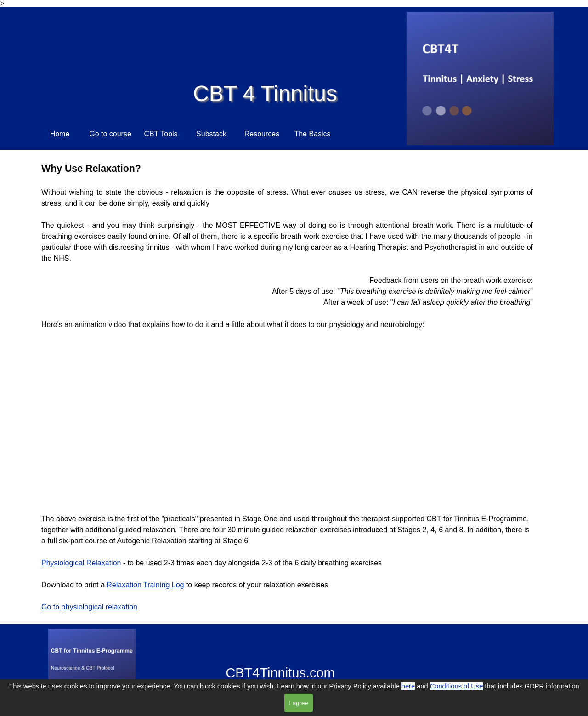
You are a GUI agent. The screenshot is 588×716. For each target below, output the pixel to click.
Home (60, 134)
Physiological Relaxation (81, 563)
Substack (211, 134)
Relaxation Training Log (145, 585)
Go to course (110, 134)
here (408, 686)
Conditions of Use (457, 686)
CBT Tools (161, 134)
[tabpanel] (287, 246)
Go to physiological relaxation (89, 607)
